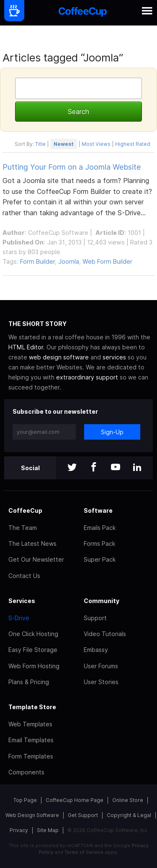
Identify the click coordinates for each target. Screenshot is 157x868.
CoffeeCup (25, 510)
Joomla (69, 261)
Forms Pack (99, 543)
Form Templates (31, 756)
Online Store (128, 800)
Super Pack (100, 559)
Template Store (32, 707)
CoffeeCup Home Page (75, 800)
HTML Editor (26, 347)
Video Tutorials (105, 634)
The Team (23, 528)
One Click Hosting (33, 634)
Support (95, 618)
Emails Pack (100, 528)
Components (26, 772)
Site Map (48, 830)
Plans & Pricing (29, 682)
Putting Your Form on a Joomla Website (72, 167)
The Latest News (32, 543)
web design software (59, 357)
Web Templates (30, 724)
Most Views (96, 144)
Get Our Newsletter (36, 559)
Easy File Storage (33, 650)
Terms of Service (84, 852)
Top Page (25, 800)
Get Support (83, 815)
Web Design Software (32, 815)
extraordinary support (87, 377)
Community (102, 601)
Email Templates (31, 740)
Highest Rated (133, 144)
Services (22, 601)
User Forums (101, 666)
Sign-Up (112, 432)
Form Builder (37, 261)
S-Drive (19, 618)
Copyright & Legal (129, 815)
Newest (64, 144)
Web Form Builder (107, 261)
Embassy (96, 650)
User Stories (101, 682)
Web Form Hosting (34, 666)
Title (40, 144)
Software (98, 510)
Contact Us (24, 576)
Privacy (19, 830)
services (114, 357)
